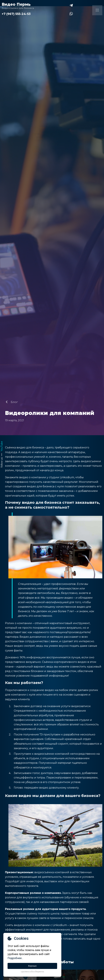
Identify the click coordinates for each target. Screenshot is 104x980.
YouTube (2, 446)
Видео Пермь (16, 4)
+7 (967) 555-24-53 (16, 14)
